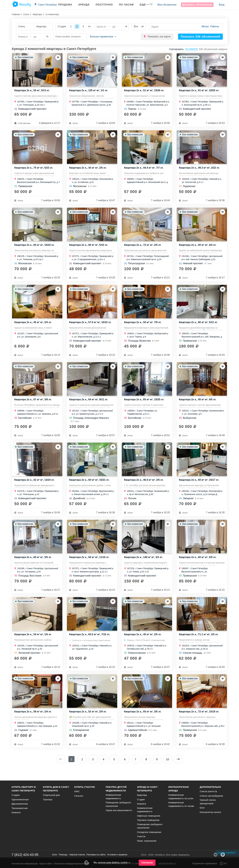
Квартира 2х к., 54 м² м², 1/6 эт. (34, 645)
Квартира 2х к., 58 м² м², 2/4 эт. (34, 723)
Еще (141, 5)
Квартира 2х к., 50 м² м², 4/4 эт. (198, 249)
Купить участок (85, 787)
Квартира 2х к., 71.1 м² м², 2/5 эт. (199, 645)
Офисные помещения (149, 816)
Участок (141, 836)
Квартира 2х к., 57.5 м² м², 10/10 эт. (91, 327)
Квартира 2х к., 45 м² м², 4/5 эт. (198, 406)
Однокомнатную (20, 799)
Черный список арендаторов (208, 802)
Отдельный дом (51, 795)
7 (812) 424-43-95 (25, 855)
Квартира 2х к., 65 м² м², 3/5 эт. (143, 723)
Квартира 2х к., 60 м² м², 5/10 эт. (89, 249)
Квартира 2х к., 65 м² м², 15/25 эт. (145, 406)
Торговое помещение (148, 820)
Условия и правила (117, 854)
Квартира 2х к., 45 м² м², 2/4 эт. (34, 327)
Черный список (77, 854)
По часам (123, 5)
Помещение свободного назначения (118, 804)
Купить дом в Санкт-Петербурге (56, 789)
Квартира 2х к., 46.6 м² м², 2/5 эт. (144, 488)
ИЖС (77, 791)
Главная (16, 14)
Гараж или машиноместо (119, 810)
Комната (16, 812)
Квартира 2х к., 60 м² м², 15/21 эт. (90, 488)
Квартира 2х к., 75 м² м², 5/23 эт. (34, 170)
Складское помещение (149, 832)
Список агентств (208, 791)
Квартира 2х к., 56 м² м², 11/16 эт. (90, 566)
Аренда (81, 5)
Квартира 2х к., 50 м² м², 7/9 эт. (143, 327)
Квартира (37, 14)
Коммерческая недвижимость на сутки (181, 797)
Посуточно (101, 5)
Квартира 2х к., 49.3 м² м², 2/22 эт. (200, 170)
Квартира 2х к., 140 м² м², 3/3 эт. (144, 566)
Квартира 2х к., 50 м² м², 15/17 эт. (200, 488)
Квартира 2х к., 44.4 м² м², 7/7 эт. (144, 170)
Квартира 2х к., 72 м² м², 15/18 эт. (200, 723)
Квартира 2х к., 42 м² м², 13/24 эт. (35, 488)
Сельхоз (79, 796)
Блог (202, 808)
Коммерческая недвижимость (113, 797)
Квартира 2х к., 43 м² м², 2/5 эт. (88, 170)
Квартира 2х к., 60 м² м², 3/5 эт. (34, 566)
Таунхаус (48, 799)
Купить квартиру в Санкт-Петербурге (24, 789)
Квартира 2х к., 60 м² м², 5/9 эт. (198, 566)
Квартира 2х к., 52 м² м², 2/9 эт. (88, 723)
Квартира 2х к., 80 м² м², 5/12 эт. (199, 327)
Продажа (62, 5)
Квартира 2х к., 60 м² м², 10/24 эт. (35, 249)
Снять (26, 14)
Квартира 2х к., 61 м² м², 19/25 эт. (200, 92)
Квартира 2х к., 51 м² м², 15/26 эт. (145, 92)
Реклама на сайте (96, 854)
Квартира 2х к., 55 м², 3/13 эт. (33, 92)
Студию (16, 795)
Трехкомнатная (20, 808)
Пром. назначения (147, 841)
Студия (141, 799)
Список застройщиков (211, 796)
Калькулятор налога (210, 812)
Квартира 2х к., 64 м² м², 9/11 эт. (89, 406)
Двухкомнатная (20, 804)
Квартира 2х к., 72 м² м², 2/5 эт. (143, 249)
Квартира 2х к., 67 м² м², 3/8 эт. (34, 406)
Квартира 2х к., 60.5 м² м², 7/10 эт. (90, 645)
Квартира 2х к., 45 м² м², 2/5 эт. (143, 645)
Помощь (63, 854)
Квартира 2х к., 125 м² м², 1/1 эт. (89, 92)
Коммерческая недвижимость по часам (181, 804)
